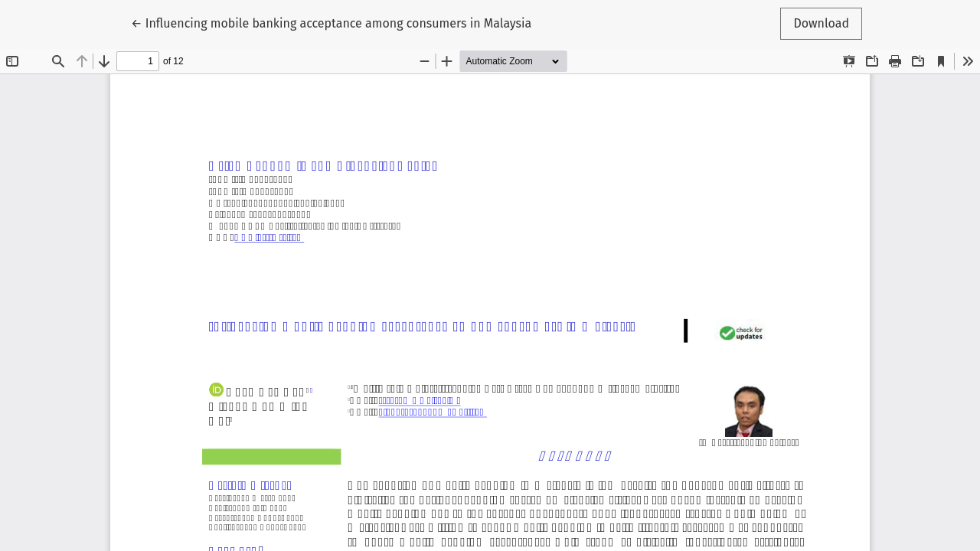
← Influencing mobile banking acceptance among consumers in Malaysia (331, 22)
